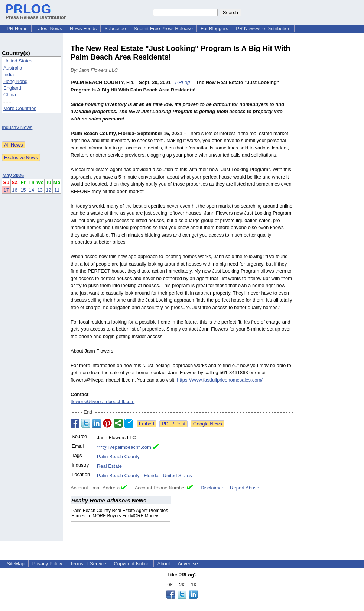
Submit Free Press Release (163, 28)
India (9, 75)
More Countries (20, 108)
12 (48, 190)
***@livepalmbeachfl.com (124, 447)
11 (57, 190)
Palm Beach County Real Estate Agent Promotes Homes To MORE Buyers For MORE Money (120, 513)
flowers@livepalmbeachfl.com (103, 401)
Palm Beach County (118, 456)
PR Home (17, 28)
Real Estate (109, 466)
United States (18, 61)
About (164, 564)
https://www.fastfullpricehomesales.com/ (220, 380)
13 (40, 190)
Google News (208, 424)
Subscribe (115, 28)
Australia (13, 68)
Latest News (49, 28)
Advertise (188, 564)
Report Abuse (245, 488)
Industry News (17, 127)
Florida (151, 475)
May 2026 (13, 175)
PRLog (183, 82)
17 (6, 190)
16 (14, 190)
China (10, 95)
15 (23, 190)
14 (32, 190)
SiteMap (16, 564)
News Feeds (83, 28)
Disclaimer (212, 488)
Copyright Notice (131, 564)
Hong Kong (15, 81)
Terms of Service (88, 564)
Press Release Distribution (36, 15)
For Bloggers (214, 28)
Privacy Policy (47, 564)
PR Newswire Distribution (263, 28)
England (12, 88)
